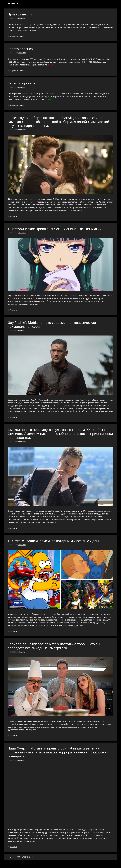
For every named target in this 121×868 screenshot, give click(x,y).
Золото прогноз (20, 49)
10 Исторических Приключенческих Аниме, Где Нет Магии (55, 229)
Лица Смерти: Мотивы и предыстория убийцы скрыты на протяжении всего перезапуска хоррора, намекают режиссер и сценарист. (58, 752)
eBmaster (13, 3)
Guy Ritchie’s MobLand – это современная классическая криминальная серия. (52, 325)
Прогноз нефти (20, 14)
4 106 (18, 857)
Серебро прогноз (21, 83)
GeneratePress (74, 865)
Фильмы (13, 216)
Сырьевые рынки (17, 36)
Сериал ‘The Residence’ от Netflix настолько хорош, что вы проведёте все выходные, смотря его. (54, 646)
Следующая (28, 857)
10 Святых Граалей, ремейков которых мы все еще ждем (53, 541)
